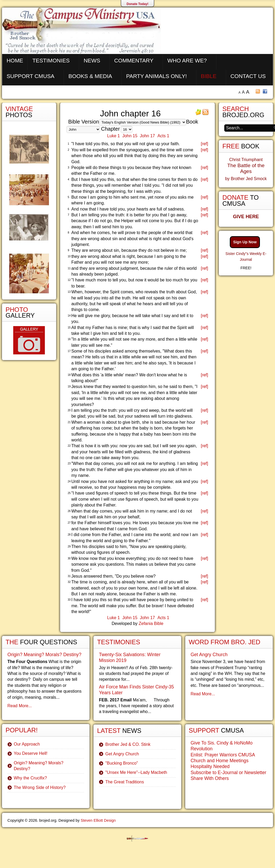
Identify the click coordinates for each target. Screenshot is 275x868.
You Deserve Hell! (31, 753)
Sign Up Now (245, 242)
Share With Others (210, 778)
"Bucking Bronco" (122, 763)
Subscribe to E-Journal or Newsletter (229, 773)
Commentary (134, 60)
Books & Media (90, 76)
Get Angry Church (122, 754)
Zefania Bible (151, 623)
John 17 (147, 136)
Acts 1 (163, 136)
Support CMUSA (31, 76)
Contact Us (248, 76)
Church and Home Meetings (220, 761)
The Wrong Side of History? (40, 787)
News (92, 60)
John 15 (130, 136)
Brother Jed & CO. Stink (128, 744)
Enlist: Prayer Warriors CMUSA (223, 755)
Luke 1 (113, 136)
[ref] (204, 144)
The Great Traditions (125, 782)
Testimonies (51, 60)
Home (15, 60)
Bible (209, 76)
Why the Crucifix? (30, 778)
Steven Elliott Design (98, 820)
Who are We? (187, 60)
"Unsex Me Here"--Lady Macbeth (136, 772)
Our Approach (27, 744)
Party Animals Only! (157, 76)
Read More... (20, 706)
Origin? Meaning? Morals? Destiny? (44, 655)
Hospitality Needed (210, 766)
